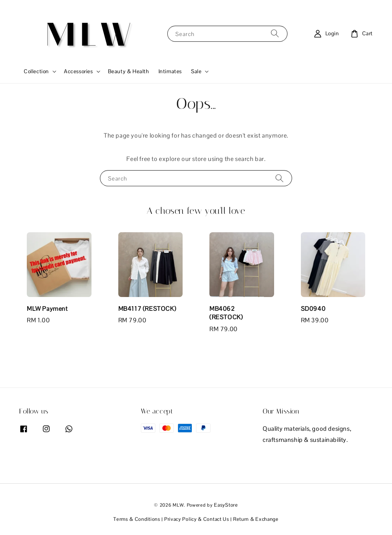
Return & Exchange (256, 519)
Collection (36, 71)
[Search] (275, 34)
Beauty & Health (129, 71)
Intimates (170, 71)
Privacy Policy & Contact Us (197, 519)
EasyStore (226, 505)
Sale (196, 71)
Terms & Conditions (137, 519)
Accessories (78, 71)
